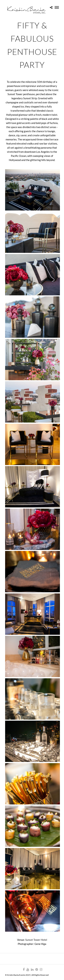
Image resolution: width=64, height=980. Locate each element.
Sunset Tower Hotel (36, 940)
